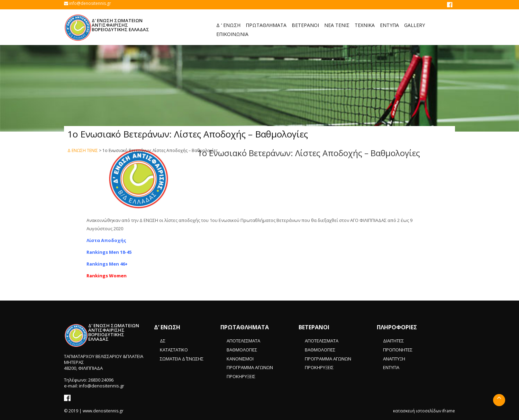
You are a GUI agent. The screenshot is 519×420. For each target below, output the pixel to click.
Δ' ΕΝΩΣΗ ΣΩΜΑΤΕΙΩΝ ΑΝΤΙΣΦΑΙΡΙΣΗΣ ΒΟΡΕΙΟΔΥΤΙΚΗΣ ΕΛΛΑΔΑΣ (120, 25)
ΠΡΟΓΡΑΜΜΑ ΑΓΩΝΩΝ (250, 367)
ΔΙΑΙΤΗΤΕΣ (393, 341)
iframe (449, 411)
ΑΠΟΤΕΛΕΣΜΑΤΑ (243, 341)
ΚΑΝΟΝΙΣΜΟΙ (240, 359)
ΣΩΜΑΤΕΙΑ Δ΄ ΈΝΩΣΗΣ (182, 359)
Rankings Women (107, 276)
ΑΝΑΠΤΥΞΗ (394, 359)
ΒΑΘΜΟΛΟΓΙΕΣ (242, 350)
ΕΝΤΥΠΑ (391, 367)
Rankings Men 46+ (107, 264)
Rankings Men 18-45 (109, 252)
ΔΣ (163, 341)
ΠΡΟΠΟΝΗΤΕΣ (398, 350)
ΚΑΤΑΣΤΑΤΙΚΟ (174, 350)
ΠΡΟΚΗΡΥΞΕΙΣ (241, 376)
